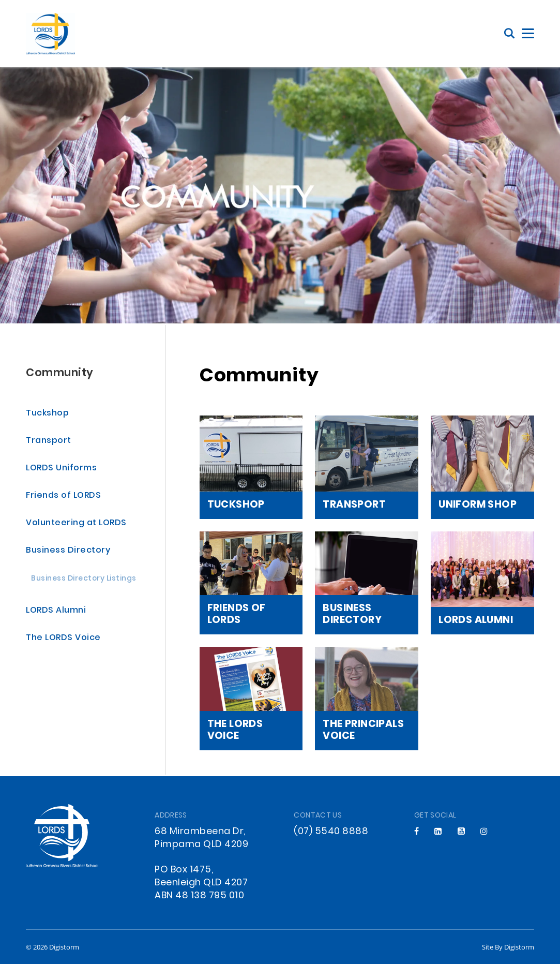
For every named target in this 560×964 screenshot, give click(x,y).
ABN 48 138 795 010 (199, 896)
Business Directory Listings (84, 579)
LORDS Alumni (56, 611)
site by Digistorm (508, 947)
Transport (49, 441)
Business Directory (68, 551)
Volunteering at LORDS (76, 523)
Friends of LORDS (63, 496)
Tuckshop (47, 414)
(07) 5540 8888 (331, 832)
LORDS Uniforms (61, 469)
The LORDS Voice (63, 638)
